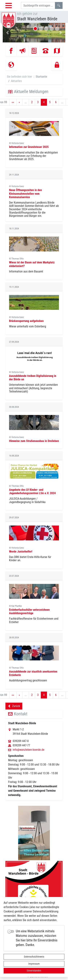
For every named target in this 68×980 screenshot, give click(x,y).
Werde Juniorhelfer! (21, 552)
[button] (7, 33)
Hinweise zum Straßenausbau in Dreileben (34, 441)
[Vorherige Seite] (19, 102)
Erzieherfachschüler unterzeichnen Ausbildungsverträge (29, 611)
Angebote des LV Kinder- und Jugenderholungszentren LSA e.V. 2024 (32, 491)
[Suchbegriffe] (38, 5)
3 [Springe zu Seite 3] (38, 102)
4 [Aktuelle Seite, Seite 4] (44, 102)
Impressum (34, 964)
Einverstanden (34, 971)
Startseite (41, 77)
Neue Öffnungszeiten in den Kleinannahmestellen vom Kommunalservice (25, 194)
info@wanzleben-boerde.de (29, 750)
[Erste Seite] (13, 102)
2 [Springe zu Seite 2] (32, 102)
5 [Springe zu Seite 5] (50, 102)
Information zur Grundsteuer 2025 (29, 147)
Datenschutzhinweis (34, 957)
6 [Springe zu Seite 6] (56, 102)
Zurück (14, 707)
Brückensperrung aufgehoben (26, 321)
